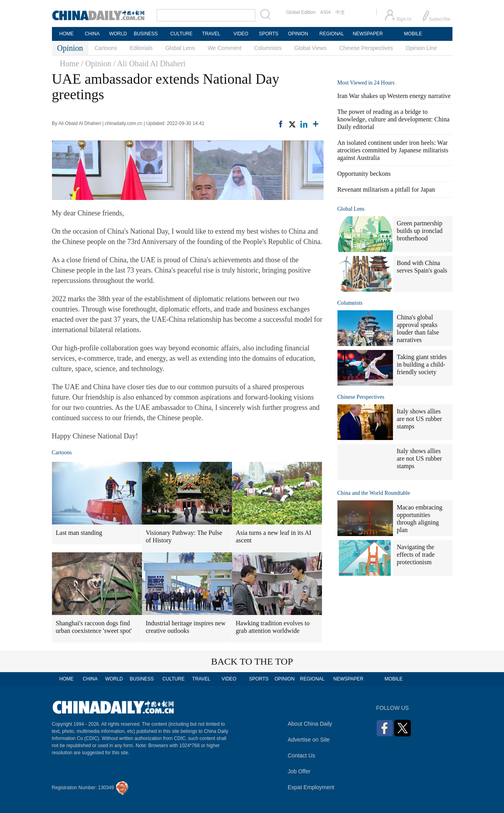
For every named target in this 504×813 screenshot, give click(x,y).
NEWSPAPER (368, 34)
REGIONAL (332, 34)
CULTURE (182, 34)
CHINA (92, 34)
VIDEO (241, 34)
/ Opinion (96, 63)
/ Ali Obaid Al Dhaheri (149, 63)
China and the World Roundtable (374, 493)
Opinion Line (421, 48)
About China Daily (310, 724)
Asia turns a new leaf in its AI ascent (274, 536)
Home (70, 63)
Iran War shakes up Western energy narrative (394, 96)
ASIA (325, 12)
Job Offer (299, 771)
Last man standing (79, 533)
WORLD (118, 34)
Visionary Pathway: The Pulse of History (184, 536)
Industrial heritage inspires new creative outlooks (186, 627)
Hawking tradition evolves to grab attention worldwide (273, 627)
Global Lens (180, 48)
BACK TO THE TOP (252, 661)
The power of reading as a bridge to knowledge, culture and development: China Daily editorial (394, 119)
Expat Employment (311, 787)
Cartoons (106, 48)
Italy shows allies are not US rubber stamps (420, 419)
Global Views (310, 48)
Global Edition (301, 12)
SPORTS (269, 34)
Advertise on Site (309, 740)
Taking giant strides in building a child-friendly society (422, 364)
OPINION (298, 34)
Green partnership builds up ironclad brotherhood (420, 231)
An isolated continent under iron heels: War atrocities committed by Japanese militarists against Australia (393, 150)
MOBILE (413, 34)
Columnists (268, 48)
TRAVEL (211, 34)
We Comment (225, 48)
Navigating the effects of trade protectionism (416, 554)
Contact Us (302, 755)
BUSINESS (146, 34)
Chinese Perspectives (366, 48)
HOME (67, 34)
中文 (340, 12)
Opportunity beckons (364, 174)
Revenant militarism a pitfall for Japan (386, 189)
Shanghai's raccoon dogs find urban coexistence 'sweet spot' (94, 627)
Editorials (141, 48)
